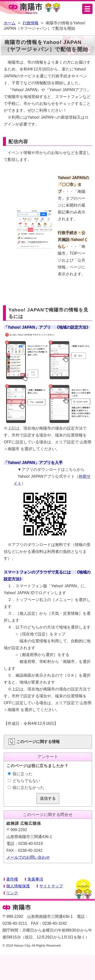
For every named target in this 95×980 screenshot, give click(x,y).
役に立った (20, 774)
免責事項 (35, 879)
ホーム (10, 23)
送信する (48, 798)
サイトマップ (51, 886)
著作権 (12, 879)
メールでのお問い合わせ (28, 857)
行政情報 (31, 23)
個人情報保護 (18, 886)
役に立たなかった (26, 788)
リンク (12, 893)
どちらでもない (24, 781)
